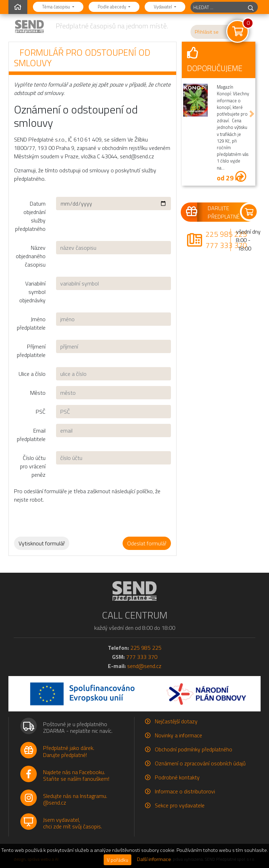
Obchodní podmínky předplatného (194, 749)
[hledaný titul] (217, 7)
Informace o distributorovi (185, 791)
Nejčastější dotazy (176, 721)
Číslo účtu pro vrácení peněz (33, 466)
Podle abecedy (112, 7)
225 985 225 (226, 234)
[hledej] (251, 7)
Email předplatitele (31, 435)
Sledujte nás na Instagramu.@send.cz (75, 799)
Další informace (154, 859)
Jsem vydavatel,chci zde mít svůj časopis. (73, 823)
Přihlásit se (207, 32)
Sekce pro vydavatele (180, 805)
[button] (185, 114)
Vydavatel (163, 7)
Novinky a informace (178, 735)
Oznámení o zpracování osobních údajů (200, 763)
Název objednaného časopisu (31, 256)
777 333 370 (226, 245)
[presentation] (73, 517)
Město (38, 393)
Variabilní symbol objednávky (32, 292)
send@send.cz (144, 666)
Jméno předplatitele (31, 323)
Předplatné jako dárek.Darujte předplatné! (69, 751)
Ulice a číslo (32, 374)
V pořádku (118, 860)
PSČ (41, 412)
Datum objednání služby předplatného (30, 216)
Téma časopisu (57, 7)
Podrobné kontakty (177, 777)
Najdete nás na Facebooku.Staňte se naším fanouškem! (76, 775)
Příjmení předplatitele (31, 351)
